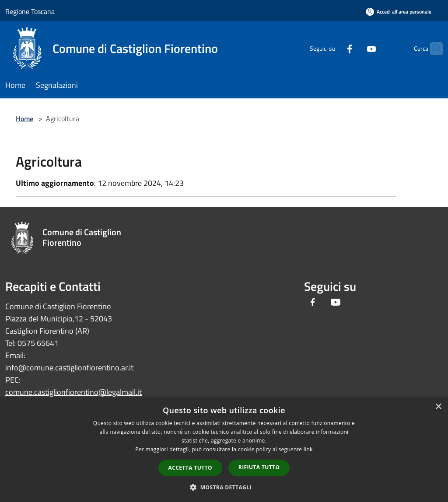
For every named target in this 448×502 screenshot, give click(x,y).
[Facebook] (332, 48)
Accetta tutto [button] (190, 468)
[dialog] (224, 450)
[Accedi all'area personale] (399, 12)
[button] (224, 487)
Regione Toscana (30, 11)
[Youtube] (354, 48)
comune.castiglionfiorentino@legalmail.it (73, 392)
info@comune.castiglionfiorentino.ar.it (69, 368)
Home (24, 119)
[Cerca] (432, 49)
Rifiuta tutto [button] (259, 467)
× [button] (438, 407)
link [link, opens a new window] (308, 449)
